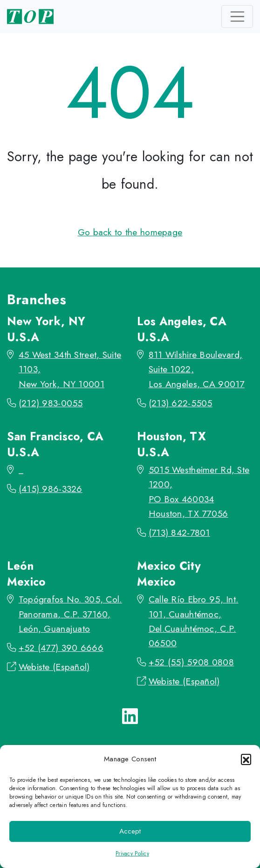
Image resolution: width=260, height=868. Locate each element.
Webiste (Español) (54, 667)
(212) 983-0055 (51, 403)
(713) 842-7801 (179, 533)
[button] (246, 759)
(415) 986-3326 (51, 489)
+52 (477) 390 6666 (61, 648)
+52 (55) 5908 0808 (191, 662)
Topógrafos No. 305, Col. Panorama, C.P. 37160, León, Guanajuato (70, 614)
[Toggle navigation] (237, 16)
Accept (130, 831)
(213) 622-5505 (181, 403)
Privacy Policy (132, 854)
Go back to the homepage (130, 232)
